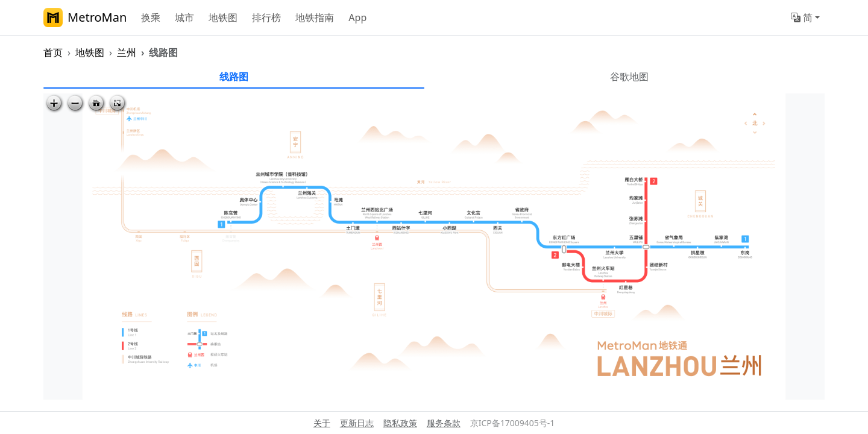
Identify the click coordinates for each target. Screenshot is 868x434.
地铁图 (223, 17)
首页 (53, 52)
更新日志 (357, 423)
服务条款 (444, 423)
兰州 (127, 52)
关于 (322, 423)
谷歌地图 (629, 77)
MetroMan (85, 17)
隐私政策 (400, 423)
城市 (184, 17)
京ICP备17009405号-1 (513, 423)
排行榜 (266, 17)
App (357, 17)
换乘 (151, 17)
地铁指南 (315, 17)
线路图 (234, 77)
